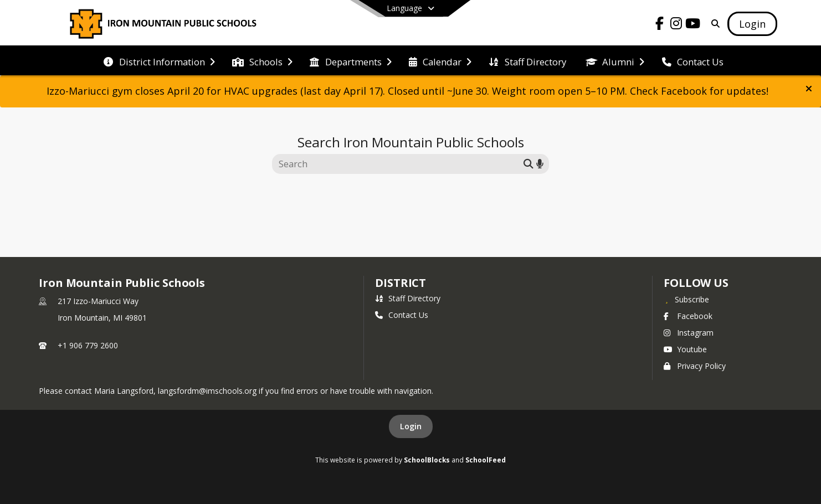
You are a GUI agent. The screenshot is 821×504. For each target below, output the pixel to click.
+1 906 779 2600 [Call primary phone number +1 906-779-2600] (88, 345)
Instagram (689, 333)
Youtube (685, 349)
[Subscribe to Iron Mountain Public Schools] (686, 299)
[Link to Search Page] (713, 24)
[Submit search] (528, 164)
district (401, 283)
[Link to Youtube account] (693, 25)
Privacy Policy (695, 366)
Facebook (688, 316)
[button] (809, 89)
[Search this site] (399, 164)
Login (411, 426)
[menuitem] (159, 61)
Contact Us (402, 315)
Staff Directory (408, 298)
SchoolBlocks (427, 460)
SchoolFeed (486, 460)
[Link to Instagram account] (676, 25)
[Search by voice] (540, 164)
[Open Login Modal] (752, 24)
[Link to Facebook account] (660, 25)
